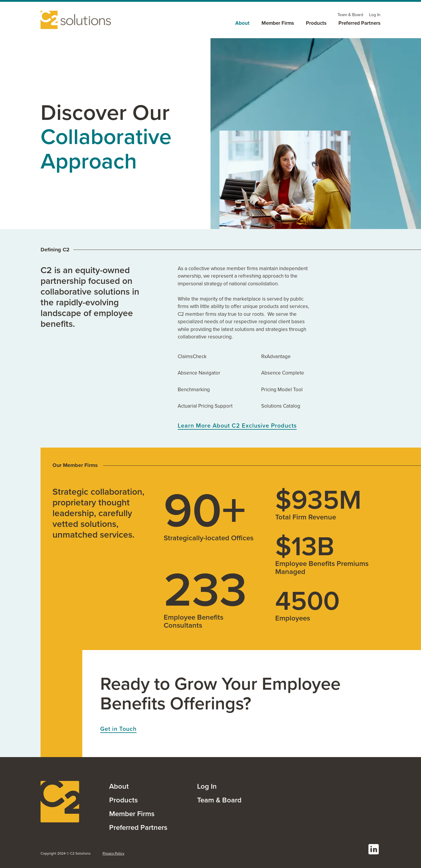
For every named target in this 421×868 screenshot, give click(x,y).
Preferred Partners (138, 827)
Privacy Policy (113, 853)
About (119, 786)
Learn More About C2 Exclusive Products (237, 426)
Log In (207, 786)
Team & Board (219, 800)
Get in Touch (118, 729)
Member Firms (132, 814)
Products (123, 800)
